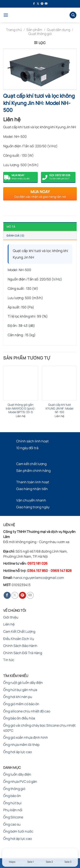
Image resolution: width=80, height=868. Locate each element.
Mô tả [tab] (11, 227)
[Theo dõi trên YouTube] (46, 4)
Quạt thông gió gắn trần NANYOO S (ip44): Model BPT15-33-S (21, 408)
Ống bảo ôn (12, 796)
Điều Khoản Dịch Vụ (19, 639)
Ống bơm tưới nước (18, 831)
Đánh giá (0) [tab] (16, 235)
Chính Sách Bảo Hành (20, 646)
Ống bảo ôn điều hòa (19, 718)
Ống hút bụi (12, 803)
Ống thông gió (14, 789)
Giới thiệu (11, 617)
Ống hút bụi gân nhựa (20, 690)
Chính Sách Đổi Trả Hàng (23, 653)
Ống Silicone (13, 817)
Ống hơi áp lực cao (17, 752)
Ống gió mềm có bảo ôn (21, 704)
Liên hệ (9, 624)
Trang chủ (14, 30)
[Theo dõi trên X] (38, 4)
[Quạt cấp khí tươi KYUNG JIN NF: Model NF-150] (59, 383)
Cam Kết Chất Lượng (19, 631)
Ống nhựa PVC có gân (20, 782)
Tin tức (9, 660)
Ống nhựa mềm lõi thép (21, 745)
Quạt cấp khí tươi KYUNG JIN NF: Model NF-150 (60, 408)
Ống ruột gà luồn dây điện (23, 683)
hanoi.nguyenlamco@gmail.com (39, 578)
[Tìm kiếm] (73, 15)
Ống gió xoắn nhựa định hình (26, 737)
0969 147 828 (61, 571)
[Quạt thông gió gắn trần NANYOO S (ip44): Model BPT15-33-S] (21, 383)
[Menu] (6, 15)
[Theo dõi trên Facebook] (34, 4)
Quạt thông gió (40, 34)
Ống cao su (12, 824)
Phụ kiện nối (13, 810)
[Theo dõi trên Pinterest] (42, 4)
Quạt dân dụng (59, 30)
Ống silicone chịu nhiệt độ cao (27, 711)
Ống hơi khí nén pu (18, 697)
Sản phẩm (34, 30)
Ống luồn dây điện (17, 774)
